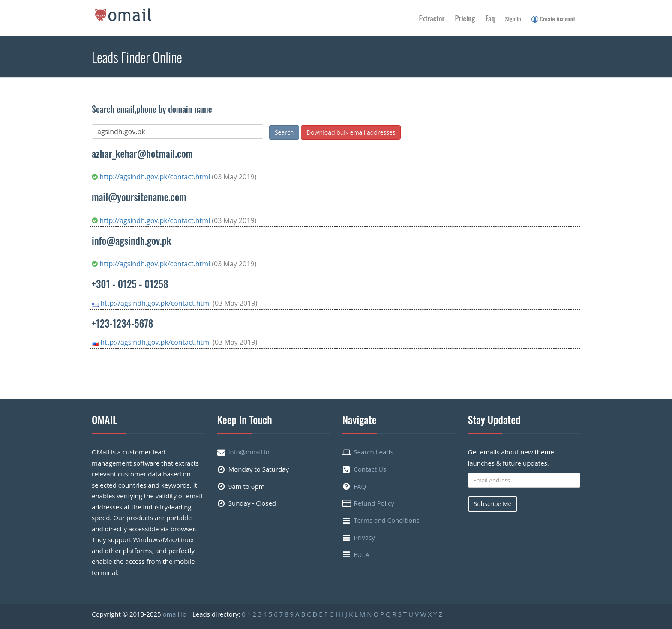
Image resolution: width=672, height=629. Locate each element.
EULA (361, 554)
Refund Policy (374, 503)
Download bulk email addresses (351, 132)
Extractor (432, 18)
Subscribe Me (493, 504)
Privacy (364, 537)
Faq (490, 18)
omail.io (174, 614)
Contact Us (370, 469)
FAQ (360, 486)
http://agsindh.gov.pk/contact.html (152, 177)
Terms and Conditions (387, 520)
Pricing (465, 18)
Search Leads (373, 452)
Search (284, 132)
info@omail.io (249, 452)
